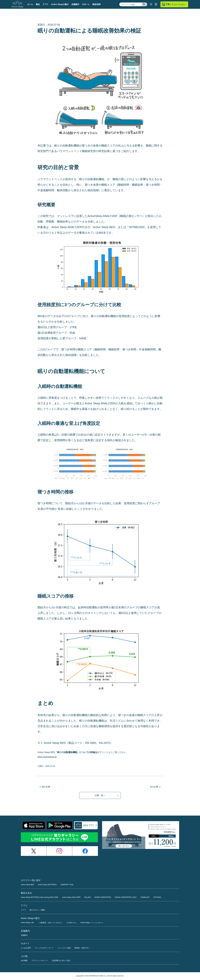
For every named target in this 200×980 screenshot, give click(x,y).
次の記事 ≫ (155, 787)
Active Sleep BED (27, 885)
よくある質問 (26, 948)
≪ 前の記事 (45, 787)
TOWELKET (145, 898)
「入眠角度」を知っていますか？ (50, 923)
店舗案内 (75, 4)
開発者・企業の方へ (82, 948)
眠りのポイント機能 (37, 911)
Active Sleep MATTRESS (47, 885)
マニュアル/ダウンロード (44, 948)
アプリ (23, 911)
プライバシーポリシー (40, 961)
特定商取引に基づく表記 (61, 961)
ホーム (30, 4)
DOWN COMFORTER (103, 898)
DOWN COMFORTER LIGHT (126, 898)
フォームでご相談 (64, 948)
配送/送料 (97, 4)
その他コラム (72, 923)
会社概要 (24, 961)
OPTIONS (157, 898)
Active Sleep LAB (27, 923)
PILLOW (87, 898)
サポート (86, 4)
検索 (144, 4)
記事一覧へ (100, 796)
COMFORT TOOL (67, 885)
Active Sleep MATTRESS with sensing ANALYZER (40, 898)
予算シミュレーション (175, 4)
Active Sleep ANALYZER (71, 898)
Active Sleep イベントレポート (92, 923)
